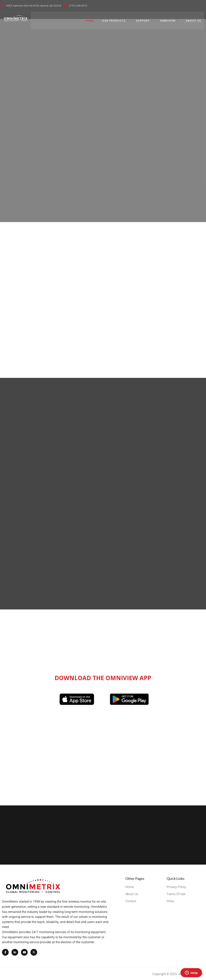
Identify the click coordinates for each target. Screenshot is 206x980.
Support (144, 20)
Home (90, 20)
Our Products (115, 20)
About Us (195, 20)
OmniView (169, 20)
